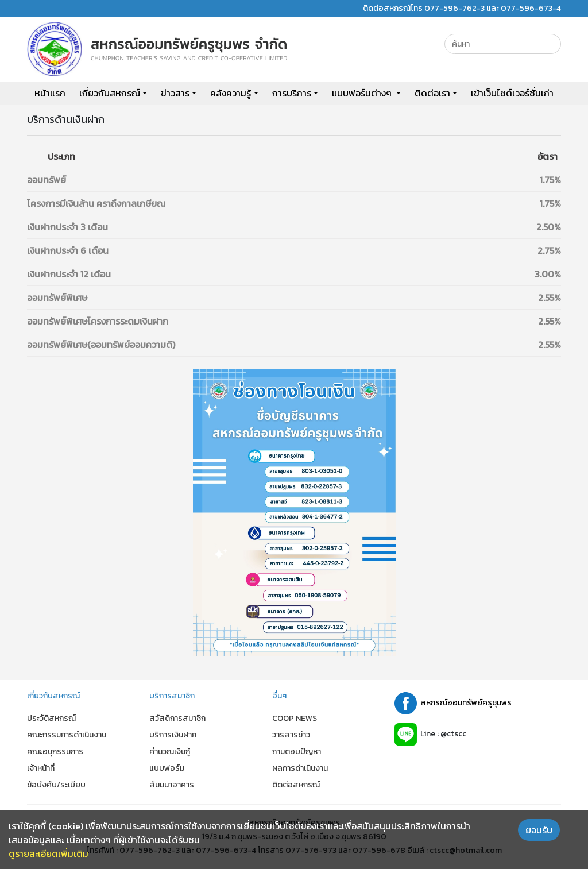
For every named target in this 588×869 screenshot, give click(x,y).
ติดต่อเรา (432, 93)
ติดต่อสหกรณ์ (296, 785)
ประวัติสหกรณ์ (51, 718)
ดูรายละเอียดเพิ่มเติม (49, 853)
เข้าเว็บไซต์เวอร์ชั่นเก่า (512, 93)
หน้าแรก (50, 93)
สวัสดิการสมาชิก (177, 718)
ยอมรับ (539, 830)
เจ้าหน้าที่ (41, 768)
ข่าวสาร (175, 93)
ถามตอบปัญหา (297, 752)
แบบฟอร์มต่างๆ (363, 93)
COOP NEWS (295, 718)
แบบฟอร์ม (167, 768)
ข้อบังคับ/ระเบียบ (56, 785)
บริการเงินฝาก (173, 735)
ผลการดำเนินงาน (300, 768)
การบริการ (292, 93)
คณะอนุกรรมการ (55, 752)
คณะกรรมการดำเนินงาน (67, 735)
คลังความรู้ (231, 93)
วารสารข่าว (291, 735)
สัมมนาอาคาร (172, 785)
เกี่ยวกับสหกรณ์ (110, 93)
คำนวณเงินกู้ (170, 752)
